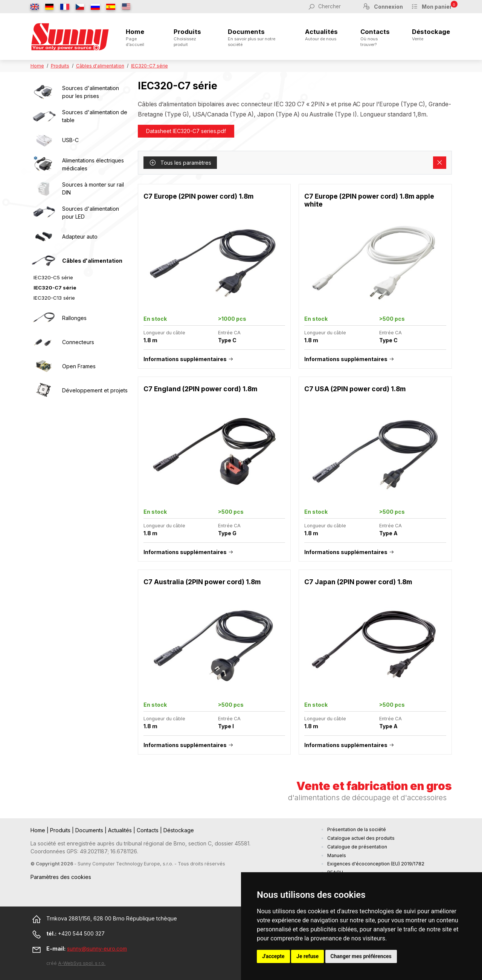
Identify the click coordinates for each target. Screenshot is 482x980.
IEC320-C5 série (53, 277)
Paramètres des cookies (61, 877)
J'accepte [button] (273, 956)
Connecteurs (78, 342)
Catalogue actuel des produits (361, 838)
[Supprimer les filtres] (440, 163)
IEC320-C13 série (54, 298)
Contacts (375, 38)
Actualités (321, 35)
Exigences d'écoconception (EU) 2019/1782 (376, 864)
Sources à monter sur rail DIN (93, 188)
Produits (190, 38)
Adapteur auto (80, 237)
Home (138, 38)
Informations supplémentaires (185, 359)
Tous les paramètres (180, 163)
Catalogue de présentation (357, 847)
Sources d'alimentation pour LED (91, 213)
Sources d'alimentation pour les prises (91, 92)
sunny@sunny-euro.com (97, 949)
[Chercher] (336, 6)
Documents (255, 38)
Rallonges (74, 318)
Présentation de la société (357, 829)
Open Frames (79, 366)
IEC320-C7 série (149, 66)
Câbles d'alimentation (100, 66)
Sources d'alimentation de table (95, 116)
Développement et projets (95, 390)
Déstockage (431, 35)
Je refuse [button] (307, 956)
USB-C (70, 140)
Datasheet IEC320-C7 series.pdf (186, 131)
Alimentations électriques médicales (93, 164)
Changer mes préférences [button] (361, 956)
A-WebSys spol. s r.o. (82, 963)
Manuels (337, 855)
